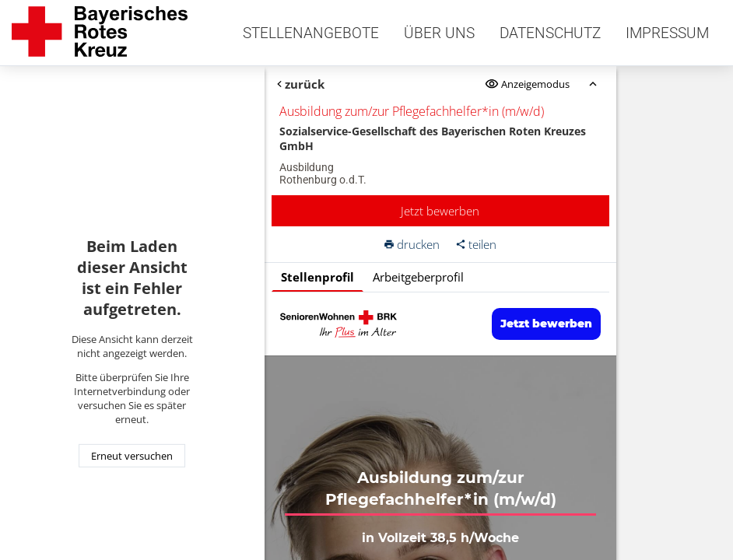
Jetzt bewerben (440, 211)
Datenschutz (550, 33)
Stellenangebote (311, 33)
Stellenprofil (317, 277)
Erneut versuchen (132, 456)
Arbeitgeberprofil (418, 277)
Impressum (667, 33)
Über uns (439, 33)
